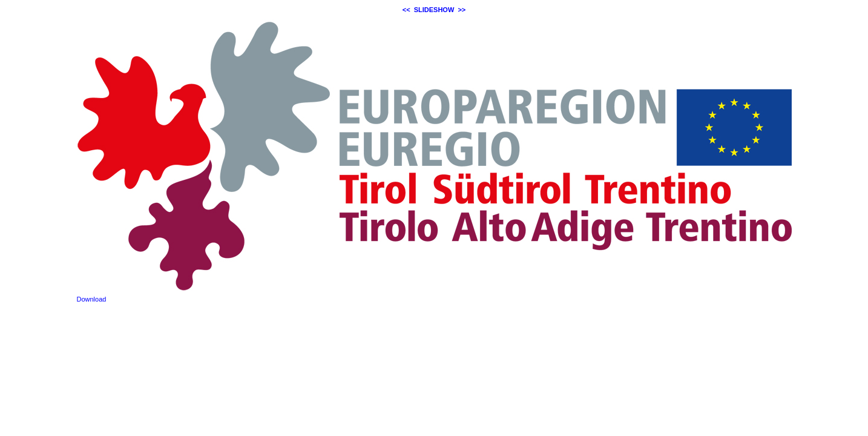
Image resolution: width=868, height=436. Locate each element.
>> (462, 10)
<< (406, 10)
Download (92, 299)
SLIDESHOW (434, 10)
